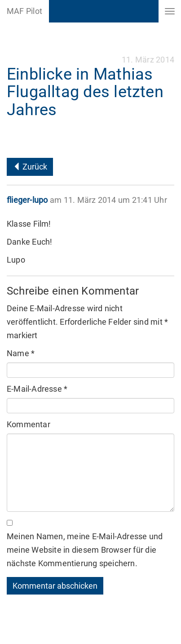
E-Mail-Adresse (37, 389)
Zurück (30, 167)
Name (21, 353)
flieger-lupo (27, 200)
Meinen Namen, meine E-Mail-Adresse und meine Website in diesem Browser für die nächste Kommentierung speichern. (85, 550)
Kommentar (29, 424)
